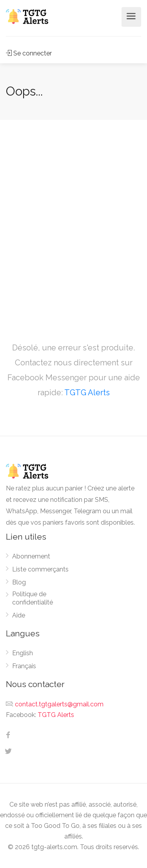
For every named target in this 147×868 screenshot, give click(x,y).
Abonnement (31, 556)
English (23, 653)
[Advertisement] (73, 221)
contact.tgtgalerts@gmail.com (59, 704)
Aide (19, 615)
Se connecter (29, 53)
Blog (19, 582)
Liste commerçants (40, 569)
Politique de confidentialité (33, 598)
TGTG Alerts (87, 393)
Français (24, 666)
